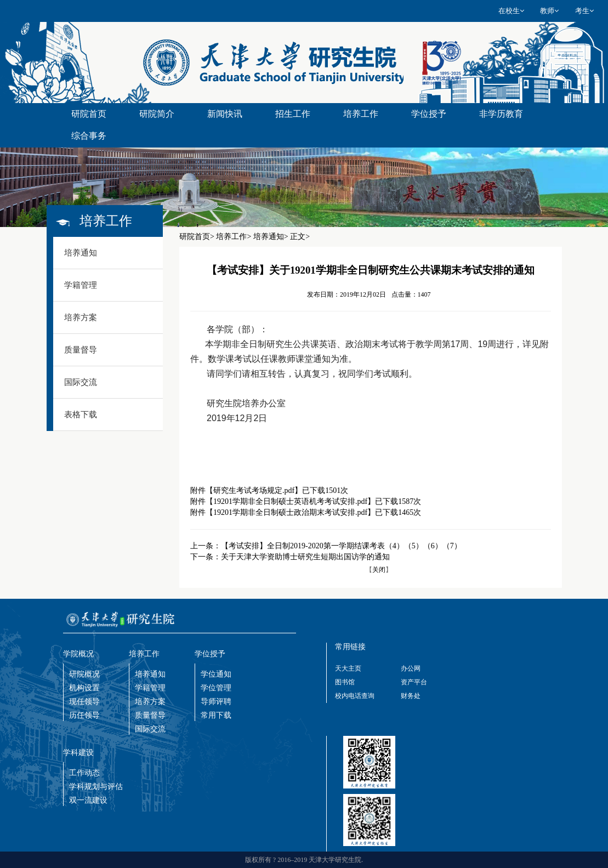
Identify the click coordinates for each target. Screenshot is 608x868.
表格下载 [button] (81, 415)
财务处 (411, 696)
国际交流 (150, 729)
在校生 (511, 11)
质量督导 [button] (81, 350)
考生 (584, 11)
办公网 (411, 668)
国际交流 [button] (81, 382)
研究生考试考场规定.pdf (254, 490)
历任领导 (84, 715)
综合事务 (89, 136)
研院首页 (89, 114)
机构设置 (84, 688)
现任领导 (84, 702)
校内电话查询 (355, 696)
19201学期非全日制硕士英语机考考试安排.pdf (290, 501)
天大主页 (348, 668)
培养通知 (150, 674)
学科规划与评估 (96, 787)
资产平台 (414, 682)
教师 (549, 11)
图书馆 (345, 682)
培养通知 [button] (81, 253)
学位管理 (216, 688)
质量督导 (150, 715)
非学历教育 (501, 114)
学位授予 (429, 114)
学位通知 (216, 674)
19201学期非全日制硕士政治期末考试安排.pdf (290, 512)
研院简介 (157, 114)
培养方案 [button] (81, 317)
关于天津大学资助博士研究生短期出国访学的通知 (305, 557)
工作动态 (84, 773)
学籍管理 (150, 688)
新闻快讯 (225, 114)
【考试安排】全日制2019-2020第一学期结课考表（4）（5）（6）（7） (341, 546)
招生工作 (293, 114)
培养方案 (150, 702)
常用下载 (216, 715)
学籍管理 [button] (81, 285)
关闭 (379, 570)
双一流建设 (88, 800)
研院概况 (84, 674)
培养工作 (361, 114)
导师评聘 (216, 702)
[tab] (108, 253)
